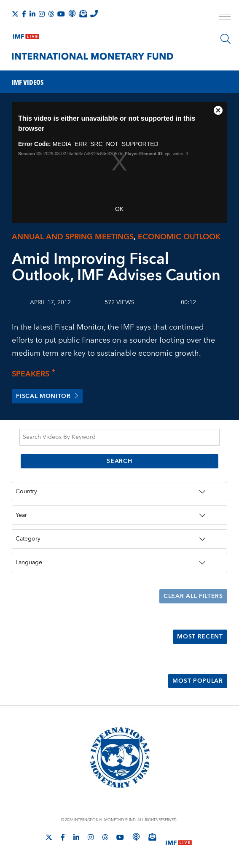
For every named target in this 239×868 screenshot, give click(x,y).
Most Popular (197, 682)
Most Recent (200, 638)
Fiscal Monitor (47, 397)
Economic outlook (179, 237)
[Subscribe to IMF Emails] (83, 14)
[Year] (119, 516)
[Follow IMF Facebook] (24, 14)
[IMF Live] (26, 35)
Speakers (36, 374)
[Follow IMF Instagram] (42, 14)
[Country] (119, 492)
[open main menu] (225, 18)
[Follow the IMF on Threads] (51, 14)
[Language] (119, 563)
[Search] (226, 39)
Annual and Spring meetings (73, 237)
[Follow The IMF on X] (15, 14)
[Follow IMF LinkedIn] (32, 14)
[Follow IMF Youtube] (61, 14)
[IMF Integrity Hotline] (94, 14)
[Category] (119, 540)
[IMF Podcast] (72, 14)
